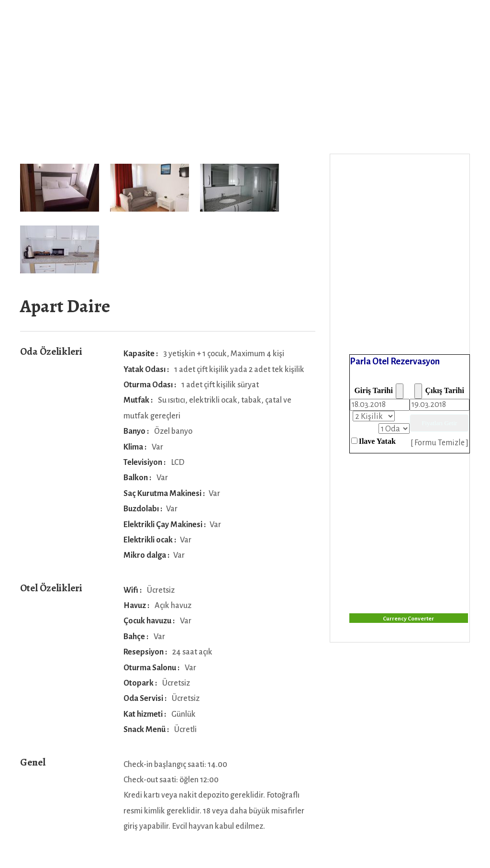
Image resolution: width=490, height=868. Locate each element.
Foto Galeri (227, 25)
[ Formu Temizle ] (440, 443)
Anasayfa (122, 25)
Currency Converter (408, 619)
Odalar (167, 25)
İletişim (279, 25)
